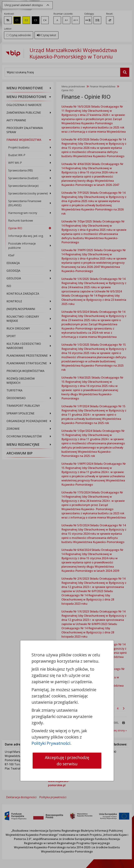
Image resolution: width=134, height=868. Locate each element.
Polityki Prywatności (51, 743)
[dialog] (67, 434)
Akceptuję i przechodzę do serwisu (67, 761)
